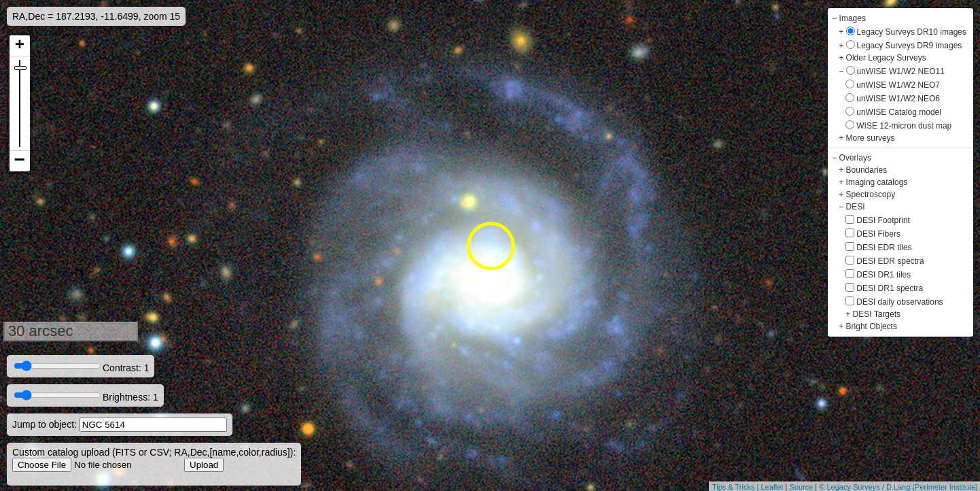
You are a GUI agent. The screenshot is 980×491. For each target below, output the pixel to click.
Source (801, 487)
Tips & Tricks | (737, 487)
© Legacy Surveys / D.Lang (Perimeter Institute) (898, 487)
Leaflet (772, 487)
